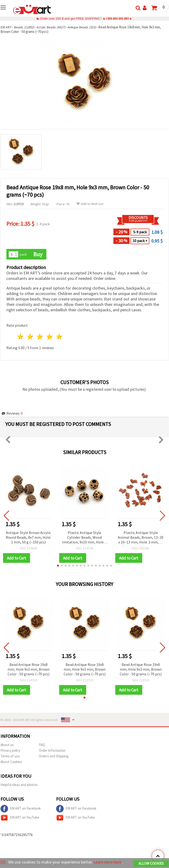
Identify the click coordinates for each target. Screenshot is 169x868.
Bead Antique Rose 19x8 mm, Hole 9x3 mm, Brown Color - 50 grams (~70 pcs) (29, 669)
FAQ (42, 745)
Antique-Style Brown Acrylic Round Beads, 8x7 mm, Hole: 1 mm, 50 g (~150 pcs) (28, 537)
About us (7, 745)
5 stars (59, 337)
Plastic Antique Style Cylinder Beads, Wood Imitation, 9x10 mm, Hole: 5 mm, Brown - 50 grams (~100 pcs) (84, 538)
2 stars (30, 337)
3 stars (40, 337)
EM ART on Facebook (21, 809)
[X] (3, 862)
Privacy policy (10, 751)
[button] (58, 566)
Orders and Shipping (54, 757)
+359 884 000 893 (117, 19)
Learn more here (108, 862)
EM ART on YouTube (20, 818)
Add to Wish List (90, 204)
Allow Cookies (151, 864)
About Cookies (11, 762)
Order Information (52, 751)
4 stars (50, 337)
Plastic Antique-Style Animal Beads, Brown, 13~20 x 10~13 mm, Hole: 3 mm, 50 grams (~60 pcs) (141, 538)
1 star (21, 337)
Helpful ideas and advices (19, 785)
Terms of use (10, 757)
